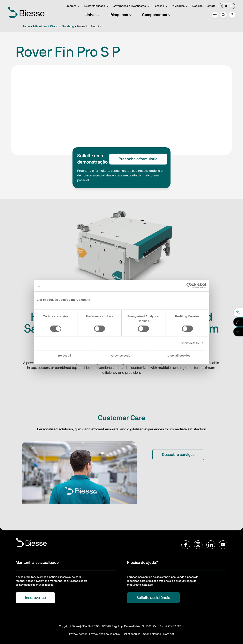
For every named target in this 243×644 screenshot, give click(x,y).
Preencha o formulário (138, 159)
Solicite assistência (153, 598)
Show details (190, 343)
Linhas (93, 15)
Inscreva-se (35, 598)
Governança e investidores (132, 6)
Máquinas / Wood (46, 26)
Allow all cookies (179, 355)
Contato (211, 6)
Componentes (157, 15)
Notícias (197, 6)
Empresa (73, 6)
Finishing (68, 26)
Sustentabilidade (97, 6)
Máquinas (122, 15)
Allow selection (121, 355)
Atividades (180, 6)
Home (26, 26)
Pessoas (161, 6)
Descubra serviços (178, 455)
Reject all (65, 355)
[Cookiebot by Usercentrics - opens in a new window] (189, 286)
